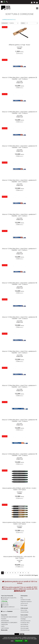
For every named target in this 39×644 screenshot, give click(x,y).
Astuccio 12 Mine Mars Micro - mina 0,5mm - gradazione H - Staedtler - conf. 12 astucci (19, 249)
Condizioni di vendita (26, 600)
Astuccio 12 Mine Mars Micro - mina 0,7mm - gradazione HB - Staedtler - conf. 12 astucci (19, 420)
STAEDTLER (20, 83)
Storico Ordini (24, 610)
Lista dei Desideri (25, 612)
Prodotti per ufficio (25, 623)
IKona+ (19, 48)
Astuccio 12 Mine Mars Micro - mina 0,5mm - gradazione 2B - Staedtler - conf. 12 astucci (20, 78)
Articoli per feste (24, 626)
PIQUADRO (4, 619)
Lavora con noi (24, 603)
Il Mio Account (24, 608)
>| (28, 573)
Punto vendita (24, 605)
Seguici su (7, 611)
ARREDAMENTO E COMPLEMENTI (9, 623)
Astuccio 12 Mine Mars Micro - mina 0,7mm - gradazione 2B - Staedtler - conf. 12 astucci (20, 318)
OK (26, 641)
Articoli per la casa (25, 630)
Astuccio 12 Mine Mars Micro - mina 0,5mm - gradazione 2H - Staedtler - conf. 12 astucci (20, 112)
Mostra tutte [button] (4, 630)
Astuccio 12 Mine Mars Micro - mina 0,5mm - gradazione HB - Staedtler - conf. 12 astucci (19, 284)
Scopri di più (19, 641)
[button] (37, 3)
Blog (22, 598)
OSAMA (20, 493)
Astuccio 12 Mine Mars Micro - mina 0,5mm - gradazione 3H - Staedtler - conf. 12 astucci (20, 147)
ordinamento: (5, 23)
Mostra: (23, 23)
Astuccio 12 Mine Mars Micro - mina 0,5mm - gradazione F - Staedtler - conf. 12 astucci (20, 215)
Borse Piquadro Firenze (26, 617)
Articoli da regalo (25, 628)
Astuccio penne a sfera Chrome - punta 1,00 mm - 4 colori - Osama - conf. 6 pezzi (19, 523)
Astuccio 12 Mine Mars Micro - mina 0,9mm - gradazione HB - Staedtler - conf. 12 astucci (19, 455)
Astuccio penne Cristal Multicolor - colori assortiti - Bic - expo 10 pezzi (19, 557)
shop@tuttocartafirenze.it (8, 607)
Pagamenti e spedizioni (26, 602)
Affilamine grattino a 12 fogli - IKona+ (19, 45)
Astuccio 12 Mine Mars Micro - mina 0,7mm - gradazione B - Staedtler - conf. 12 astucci (19, 352)
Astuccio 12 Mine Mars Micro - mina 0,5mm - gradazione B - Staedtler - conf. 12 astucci (19, 181)
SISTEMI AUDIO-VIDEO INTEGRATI (9, 617)
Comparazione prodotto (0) (9, 20)
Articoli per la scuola (25, 621)
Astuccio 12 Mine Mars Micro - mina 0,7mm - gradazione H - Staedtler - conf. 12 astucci (19, 386)
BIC (20, 562)
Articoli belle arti (24, 624)
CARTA (3, 626)
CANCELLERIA (4, 624)
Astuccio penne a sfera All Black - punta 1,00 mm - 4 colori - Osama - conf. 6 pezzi (19, 489)
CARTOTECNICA (5, 628)
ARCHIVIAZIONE (5, 621)
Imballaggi (23, 619)
